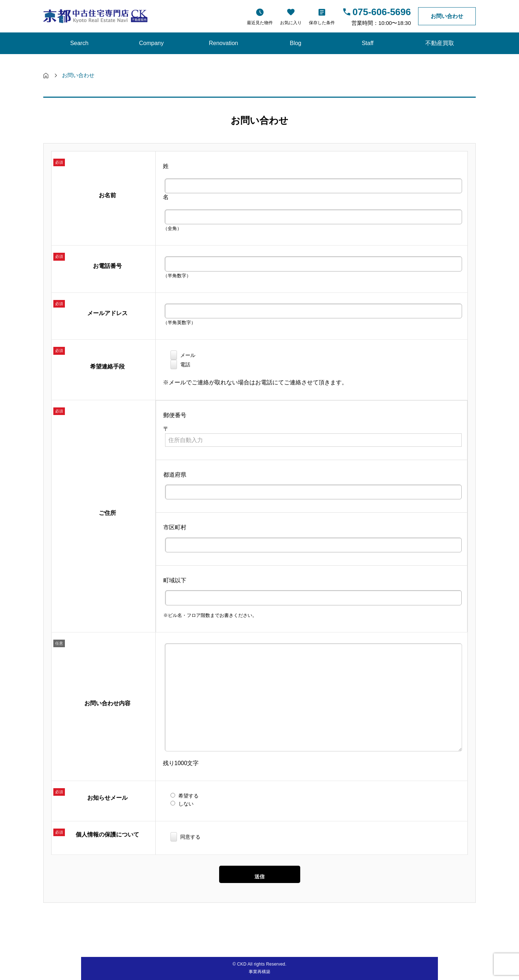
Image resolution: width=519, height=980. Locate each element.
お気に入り (291, 23)
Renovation (224, 43)
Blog (296, 43)
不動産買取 (440, 43)
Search (79, 43)
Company (151, 43)
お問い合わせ (447, 16)
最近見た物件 (260, 23)
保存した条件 (322, 23)
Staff (368, 43)
